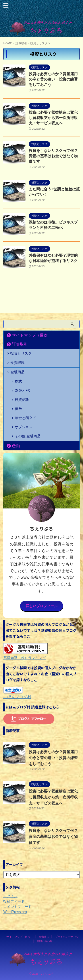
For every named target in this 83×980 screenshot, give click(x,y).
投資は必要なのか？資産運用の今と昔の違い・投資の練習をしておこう (53, 79)
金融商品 (17, 372)
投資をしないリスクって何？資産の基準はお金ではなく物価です (53, 156)
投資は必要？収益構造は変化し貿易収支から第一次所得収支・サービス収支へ (53, 118)
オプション (24, 427)
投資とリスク (21, 353)
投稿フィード (14, 901)
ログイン (10, 896)
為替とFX (22, 390)
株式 (18, 381)
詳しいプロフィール (42, 606)
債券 (18, 409)
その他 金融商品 (28, 436)
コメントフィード (17, 907)
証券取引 (20, 344)
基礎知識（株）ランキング (25, 658)
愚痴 (16, 446)
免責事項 (44, 937)
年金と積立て (25, 418)
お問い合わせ (44, 941)
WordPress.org (15, 912)
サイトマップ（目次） (32, 335)
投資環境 (17, 363)
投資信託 (22, 400)
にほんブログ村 (17, 697)
